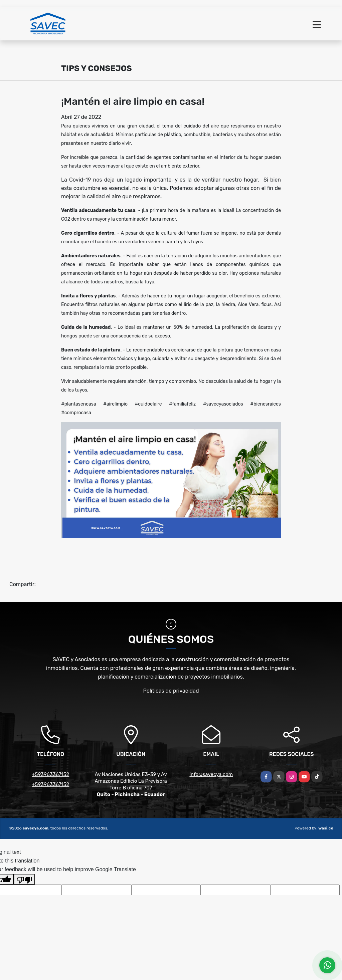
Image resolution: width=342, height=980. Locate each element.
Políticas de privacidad (171, 691)
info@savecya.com (211, 774)
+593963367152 (50, 774)
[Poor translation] (24, 879)
